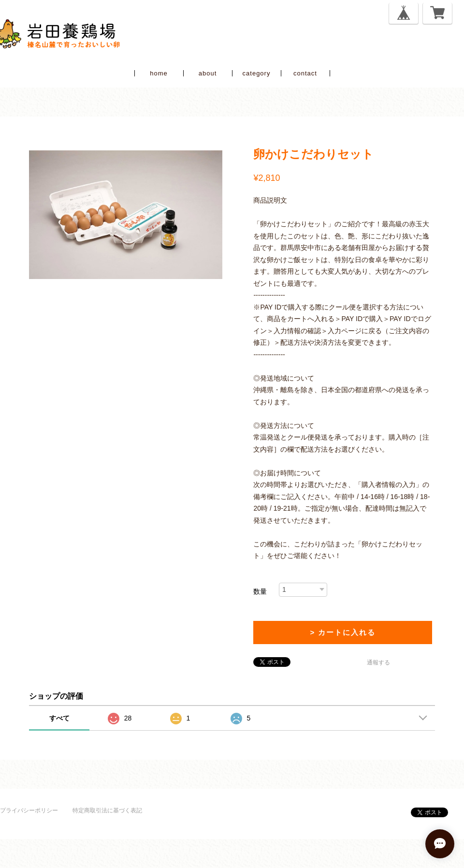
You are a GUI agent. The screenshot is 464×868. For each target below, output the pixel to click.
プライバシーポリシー (29, 810)
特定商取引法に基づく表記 (107, 810)
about (208, 73)
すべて (59, 718)
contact (305, 73)
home (159, 73)
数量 (260, 591)
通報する (378, 662)
